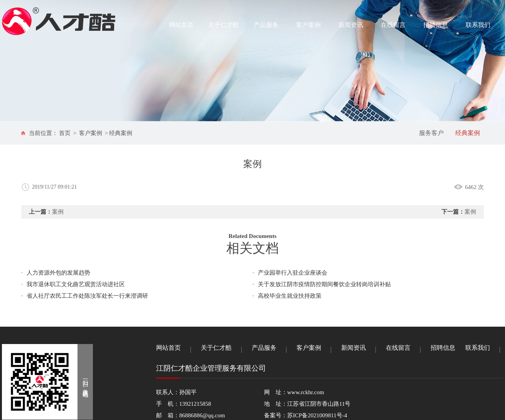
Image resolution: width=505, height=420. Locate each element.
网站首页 (181, 25)
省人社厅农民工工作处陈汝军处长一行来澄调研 (87, 296)
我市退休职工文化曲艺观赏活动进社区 (76, 284)
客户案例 (308, 25)
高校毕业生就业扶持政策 (290, 296)
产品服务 (266, 25)
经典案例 (121, 133)
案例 (58, 212)
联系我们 (478, 25)
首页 (65, 133)
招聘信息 (436, 25)
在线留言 (393, 25)
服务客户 (431, 133)
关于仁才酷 (224, 25)
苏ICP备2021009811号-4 (317, 415)
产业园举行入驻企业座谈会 (293, 273)
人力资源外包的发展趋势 (58, 273)
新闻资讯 (351, 25)
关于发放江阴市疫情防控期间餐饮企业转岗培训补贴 (324, 284)
